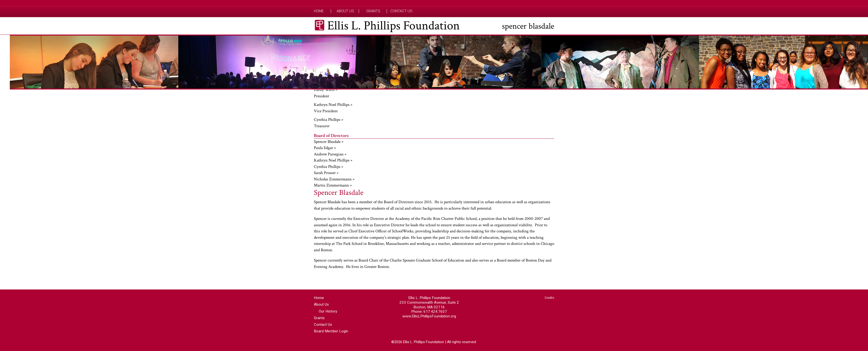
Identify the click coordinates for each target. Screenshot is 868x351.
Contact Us (401, 11)
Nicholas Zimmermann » (334, 179)
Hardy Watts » (326, 90)
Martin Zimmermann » (333, 185)
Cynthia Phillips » (329, 120)
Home (319, 11)
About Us (345, 11)
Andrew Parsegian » (330, 154)
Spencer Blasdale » (329, 142)
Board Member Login (331, 331)
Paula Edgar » (325, 148)
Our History (328, 311)
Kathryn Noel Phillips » (333, 105)
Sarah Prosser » (326, 173)
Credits (549, 298)
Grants (373, 11)
